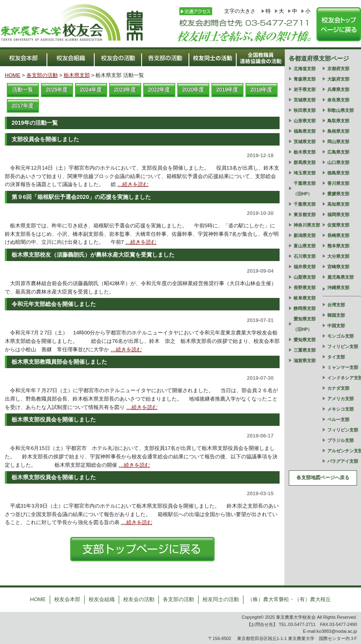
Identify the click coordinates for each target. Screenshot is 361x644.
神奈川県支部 (307, 225)
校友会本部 (67, 599)
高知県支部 (338, 204)
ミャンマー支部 (343, 367)
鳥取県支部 (338, 121)
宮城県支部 (305, 100)
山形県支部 (305, 121)
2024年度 (91, 90)
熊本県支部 (338, 246)
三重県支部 (305, 350)
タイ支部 (336, 357)
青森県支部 (305, 79)
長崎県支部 (338, 235)
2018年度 (262, 90)
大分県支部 (338, 256)
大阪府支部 (338, 79)
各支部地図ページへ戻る (323, 478)
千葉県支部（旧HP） (304, 188)
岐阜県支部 (305, 298)
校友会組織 (102, 599)
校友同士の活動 (221, 599)
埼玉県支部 (305, 173)
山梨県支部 (305, 277)
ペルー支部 (338, 419)
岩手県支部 (305, 89)
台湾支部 (336, 305)
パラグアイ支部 (343, 461)
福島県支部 (305, 131)
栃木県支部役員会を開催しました (54, 419)
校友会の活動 (139, 599)
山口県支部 (338, 162)
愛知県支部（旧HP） (304, 324)
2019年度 (228, 90)
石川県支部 (305, 256)
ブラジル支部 (341, 440)
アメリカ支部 (341, 399)
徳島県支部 (338, 173)
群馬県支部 (305, 162)
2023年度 (125, 90)
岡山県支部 (338, 142)
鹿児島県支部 (341, 277)
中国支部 (336, 326)
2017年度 (23, 106)
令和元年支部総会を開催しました (54, 304)
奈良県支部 (338, 100)
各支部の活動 (42, 75)
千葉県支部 (305, 204)
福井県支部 (305, 267)
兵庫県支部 (338, 89)
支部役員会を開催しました (45, 139)
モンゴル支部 (341, 336)
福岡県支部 (338, 215)
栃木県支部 (77, 75)
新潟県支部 (305, 235)
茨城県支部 (305, 142)
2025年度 (57, 90)
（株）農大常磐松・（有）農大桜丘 (289, 599)
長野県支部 (305, 288)
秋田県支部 (305, 110)
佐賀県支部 (338, 225)
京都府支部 (338, 69)
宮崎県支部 (338, 267)
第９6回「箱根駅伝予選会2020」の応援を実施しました (81, 197)
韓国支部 (336, 315)
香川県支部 (338, 183)
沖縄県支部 (338, 288)
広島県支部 (338, 152)
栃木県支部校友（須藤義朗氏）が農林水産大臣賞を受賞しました (93, 255)
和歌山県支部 (341, 110)
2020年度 (194, 90)
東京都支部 (305, 215)
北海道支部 (305, 69)
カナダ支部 (338, 388)
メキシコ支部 (341, 409)
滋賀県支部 (305, 360)
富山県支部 (305, 246)
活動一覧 (23, 90)
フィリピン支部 (343, 346)
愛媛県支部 (338, 194)
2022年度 (159, 90)
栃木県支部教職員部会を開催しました (59, 362)
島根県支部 (338, 131)
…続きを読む (133, 184)
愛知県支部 (305, 340)
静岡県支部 (305, 308)
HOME (13, 75)
